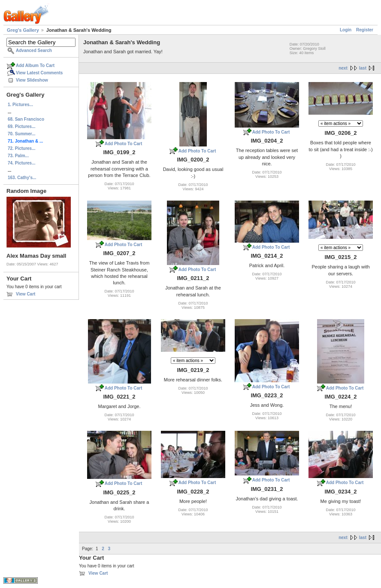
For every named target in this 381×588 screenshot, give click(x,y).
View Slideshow (32, 80)
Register (365, 30)
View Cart (26, 294)
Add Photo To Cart (124, 144)
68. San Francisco (26, 119)
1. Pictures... (20, 105)
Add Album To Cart (35, 66)
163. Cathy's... (22, 178)
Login (346, 30)
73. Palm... (18, 156)
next (343, 68)
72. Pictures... (21, 148)
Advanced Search (34, 50)
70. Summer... (21, 134)
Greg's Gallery (23, 30)
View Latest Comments (39, 73)
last (363, 68)
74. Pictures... (21, 163)
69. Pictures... (21, 126)
